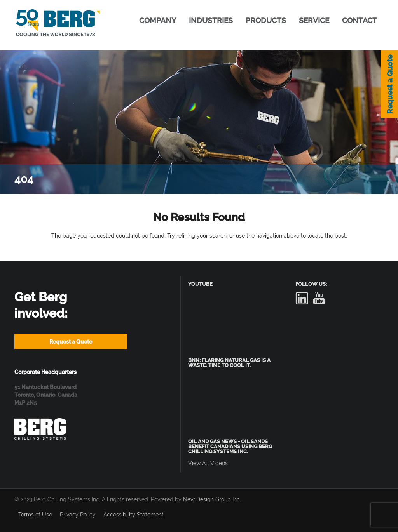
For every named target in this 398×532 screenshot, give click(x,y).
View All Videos (208, 463)
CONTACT (360, 20)
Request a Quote (389, 84)
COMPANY (158, 20)
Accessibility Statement (134, 515)
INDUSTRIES (211, 20)
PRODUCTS (266, 20)
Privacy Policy (78, 515)
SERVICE (314, 20)
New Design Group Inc (211, 499)
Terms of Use (35, 515)
